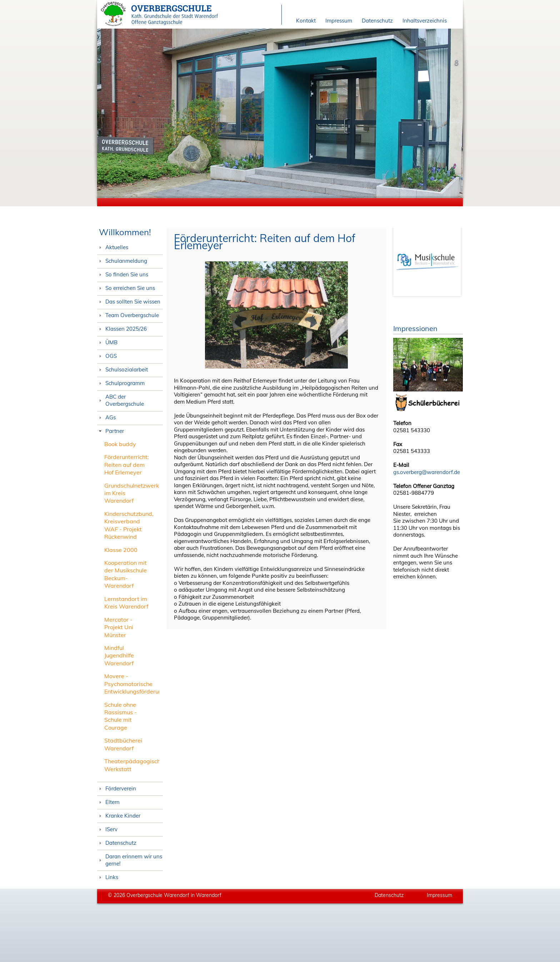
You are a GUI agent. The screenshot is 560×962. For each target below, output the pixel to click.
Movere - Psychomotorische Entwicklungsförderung (135, 684)
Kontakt (306, 21)
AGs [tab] (106, 417)
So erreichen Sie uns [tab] (126, 288)
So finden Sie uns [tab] (123, 274)
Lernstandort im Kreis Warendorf (126, 603)
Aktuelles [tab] (113, 247)
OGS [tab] (107, 356)
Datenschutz (377, 21)
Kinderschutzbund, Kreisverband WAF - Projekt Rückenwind (129, 525)
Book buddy (120, 444)
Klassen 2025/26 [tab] (122, 329)
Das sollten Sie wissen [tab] (129, 302)
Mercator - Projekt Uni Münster (119, 627)
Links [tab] (108, 877)
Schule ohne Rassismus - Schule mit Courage (121, 716)
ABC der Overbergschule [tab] (121, 400)
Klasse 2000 (121, 550)
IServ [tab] (107, 829)
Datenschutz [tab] (117, 843)
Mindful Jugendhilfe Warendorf (119, 655)
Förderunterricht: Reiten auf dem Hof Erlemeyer (127, 465)
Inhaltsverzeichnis (425, 21)
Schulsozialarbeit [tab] (122, 369)
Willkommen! (125, 232)
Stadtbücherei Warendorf (123, 744)
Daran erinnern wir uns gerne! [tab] (130, 860)
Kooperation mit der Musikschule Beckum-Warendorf (126, 574)
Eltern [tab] (108, 802)
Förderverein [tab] (117, 788)
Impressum (339, 21)
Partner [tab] (111, 431)
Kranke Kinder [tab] (119, 816)
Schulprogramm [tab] (121, 383)
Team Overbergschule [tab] (128, 315)
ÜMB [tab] (107, 342)
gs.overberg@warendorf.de (427, 472)
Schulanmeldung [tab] (122, 261)
